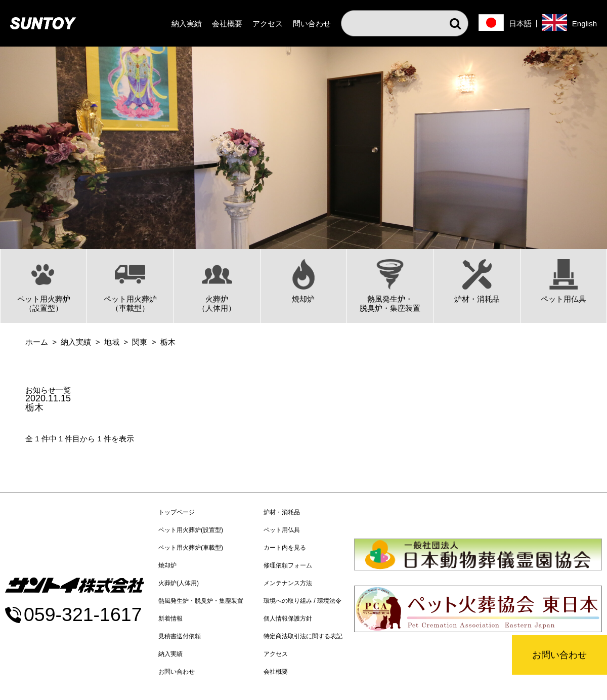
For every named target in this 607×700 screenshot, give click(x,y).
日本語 (520, 24)
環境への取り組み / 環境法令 (302, 601)
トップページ (177, 512)
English (584, 24)
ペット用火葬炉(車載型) (191, 548)
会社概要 (227, 24)
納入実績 (187, 24)
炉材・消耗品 (282, 512)
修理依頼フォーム (288, 565)
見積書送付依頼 (180, 636)
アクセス (268, 24)
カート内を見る (285, 548)
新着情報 (170, 619)
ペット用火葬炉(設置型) (191, 530)
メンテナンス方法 (288, 583)
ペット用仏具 (282, 530)
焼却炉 (167, 565)
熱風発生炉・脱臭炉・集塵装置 (201, 601)
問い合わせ (312, 24)
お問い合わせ (559, 655)
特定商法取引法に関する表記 (303, 636)
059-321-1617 (83, 615)
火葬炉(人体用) (179, 583)
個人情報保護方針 (288, 619)
